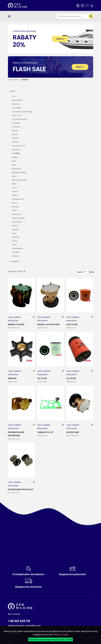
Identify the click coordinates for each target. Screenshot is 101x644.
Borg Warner (17, 100)
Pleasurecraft (18, 199)
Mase (14, 165)
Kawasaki (16, 150)
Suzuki (15, 226)
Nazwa (80, 272)
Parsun (15, 191)
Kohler (17, 153)
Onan (14, 188)
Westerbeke (17, 248)
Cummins (16, 127)
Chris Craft (17, 115)
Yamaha (16, 252)
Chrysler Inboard (19, 119)
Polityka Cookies (61, 635)
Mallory (15, 157)
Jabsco (15, 142)
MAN (14, 161)
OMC (14, 184)
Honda (15, 134)
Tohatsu (16, 237)
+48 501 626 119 (19, 621)
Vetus (14, 241)
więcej (60, 39)
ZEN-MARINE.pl (14, 80)
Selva (14, 210)
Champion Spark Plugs (22, 112)
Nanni (14, 176)
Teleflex (15, 229)
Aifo (14, 96)
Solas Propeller (18, 218)
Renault (15, 207)
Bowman (16, 104)
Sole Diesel (17, 222)
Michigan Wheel (19, 172)
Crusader (16, 123)
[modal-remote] (34, 319)
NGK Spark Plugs (19, 180)
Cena (91, 272)
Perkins (15, 195)
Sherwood (16, 214)
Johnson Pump (19, 146)
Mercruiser (16, 169)
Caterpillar (17, 108)
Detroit (15, 131)
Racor (14, 203)
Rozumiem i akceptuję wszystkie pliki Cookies (51, 640)
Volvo (14, 245)
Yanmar (15, 256)
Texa (14, 233)
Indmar (15, 138)
